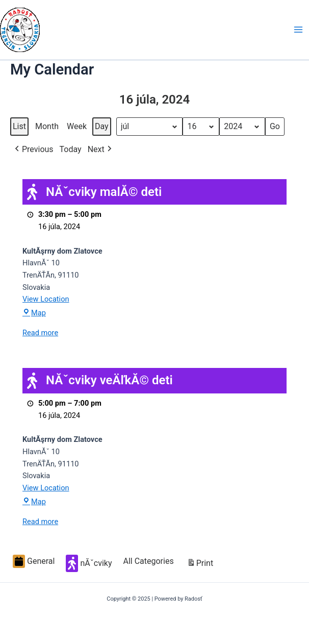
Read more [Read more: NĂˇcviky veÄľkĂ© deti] (40, 522)
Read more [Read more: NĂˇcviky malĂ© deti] (40, 333)
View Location (46, 299)
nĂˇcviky (89, 563)
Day (102, 126)
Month (47, 126)
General (34, 561)
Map (34, 313)
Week (77, 126)
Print (200, 565)
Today (71, 149)
